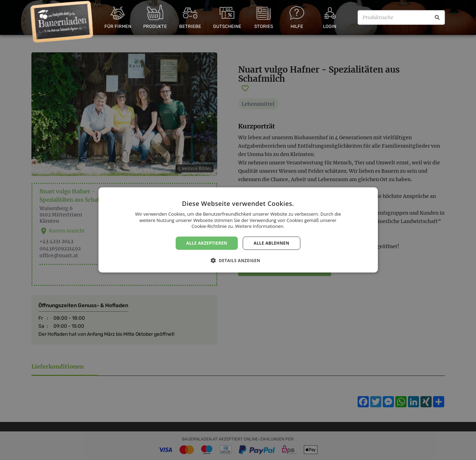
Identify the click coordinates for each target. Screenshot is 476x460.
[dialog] (238, 230)
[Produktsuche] (401, 17)
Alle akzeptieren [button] (207, 243)
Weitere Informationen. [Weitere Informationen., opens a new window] (260, 226)
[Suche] (437, 17)
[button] (238, 260)
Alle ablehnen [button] (271, 243)
